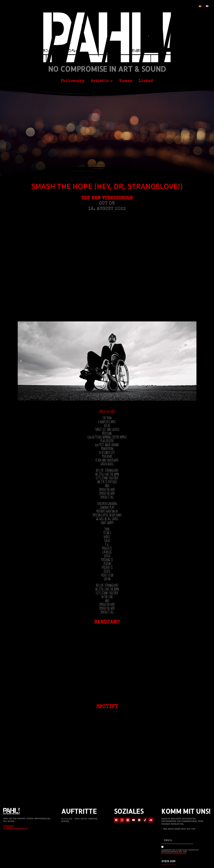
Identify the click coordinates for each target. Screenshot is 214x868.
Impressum (9, 826)
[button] (21, 361)
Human (126, 81)
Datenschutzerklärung (16, 829)
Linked (146, 81)
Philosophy (73, 81)
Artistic (102, 81)
